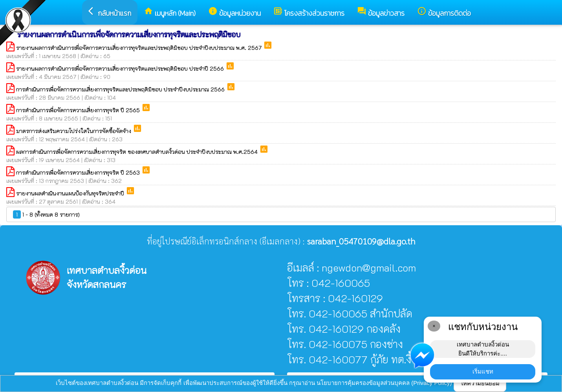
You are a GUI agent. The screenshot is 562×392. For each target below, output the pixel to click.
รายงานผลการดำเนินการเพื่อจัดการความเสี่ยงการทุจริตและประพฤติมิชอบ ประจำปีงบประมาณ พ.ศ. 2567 (140, 48)
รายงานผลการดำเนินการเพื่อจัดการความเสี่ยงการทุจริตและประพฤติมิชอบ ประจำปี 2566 (121, 68)
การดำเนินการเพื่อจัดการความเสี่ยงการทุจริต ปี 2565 (79, 110)
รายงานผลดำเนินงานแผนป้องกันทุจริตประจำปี (71, 193)
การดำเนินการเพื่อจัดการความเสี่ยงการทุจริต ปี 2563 (79, 172)
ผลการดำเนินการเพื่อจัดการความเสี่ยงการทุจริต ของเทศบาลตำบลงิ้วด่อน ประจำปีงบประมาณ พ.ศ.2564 (138, 152)
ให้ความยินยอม (480, 383)
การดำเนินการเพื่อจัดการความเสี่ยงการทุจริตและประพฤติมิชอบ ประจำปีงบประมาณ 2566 (121, 89)
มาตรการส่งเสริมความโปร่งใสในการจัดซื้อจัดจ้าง (74, 131)
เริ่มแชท (483, 371)
